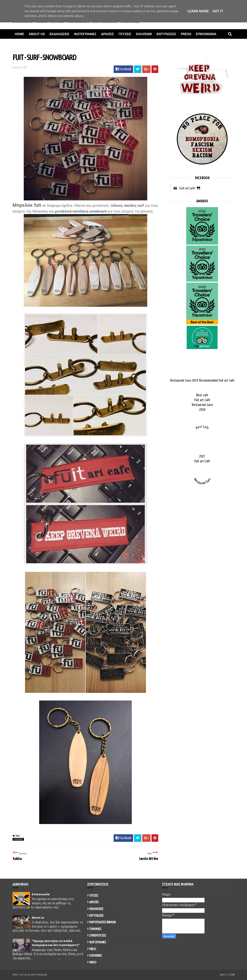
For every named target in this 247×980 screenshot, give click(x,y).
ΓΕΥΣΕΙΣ (94, 895)
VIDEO (93, 962)
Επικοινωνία (41, 894)
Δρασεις (108, 34)
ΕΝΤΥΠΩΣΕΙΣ (96, 915)
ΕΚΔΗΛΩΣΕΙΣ (96, 909)
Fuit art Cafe (226, 380)
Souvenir (144, 34)
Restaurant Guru (202, 405)
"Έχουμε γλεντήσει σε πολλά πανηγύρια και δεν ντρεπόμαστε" (56, 943)
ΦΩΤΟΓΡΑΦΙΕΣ (98, 942)
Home (19, 34)
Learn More (198, 11)
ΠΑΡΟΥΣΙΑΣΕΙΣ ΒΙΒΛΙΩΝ (102, 922)
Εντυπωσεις (166, 34)
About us (38, 917)
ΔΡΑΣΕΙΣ (94, 902)
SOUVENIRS (18, 839)
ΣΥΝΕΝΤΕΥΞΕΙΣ (98, 935)
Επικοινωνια (206, 34)
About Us (37, 34)
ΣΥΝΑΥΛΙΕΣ (95, 929)
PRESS (93, 949)
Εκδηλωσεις (60, 34)
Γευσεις (125, 34)
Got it (218, 11)
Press (186, 34)
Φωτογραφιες (85, 34)
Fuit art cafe (187, 188)
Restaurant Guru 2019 (184, 380)
